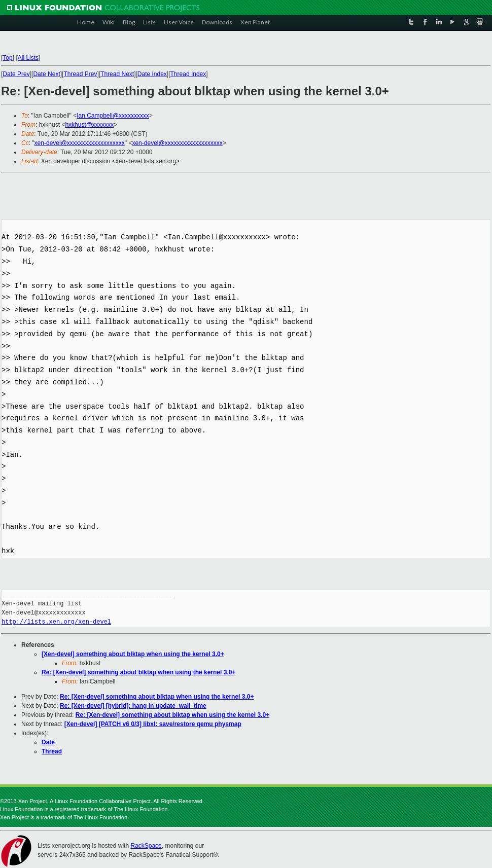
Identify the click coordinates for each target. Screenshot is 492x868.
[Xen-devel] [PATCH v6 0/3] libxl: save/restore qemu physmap (153, 724)
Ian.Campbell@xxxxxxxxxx (113, 116)
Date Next (46, 74)
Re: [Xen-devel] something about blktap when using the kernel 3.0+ (138, 672)
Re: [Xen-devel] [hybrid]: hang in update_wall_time (133, 706)
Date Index (152, 74)
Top (7, 58)
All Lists (28, 58)
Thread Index (188, 74)
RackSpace (146, 846)
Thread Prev (80, 74)
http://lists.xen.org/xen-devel (56, 622)
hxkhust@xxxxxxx (89, 125)
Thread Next (117, 74)
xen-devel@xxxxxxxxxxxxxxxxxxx (80, 143)
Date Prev (16, 74)
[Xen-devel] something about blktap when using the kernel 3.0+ (133, 654)
